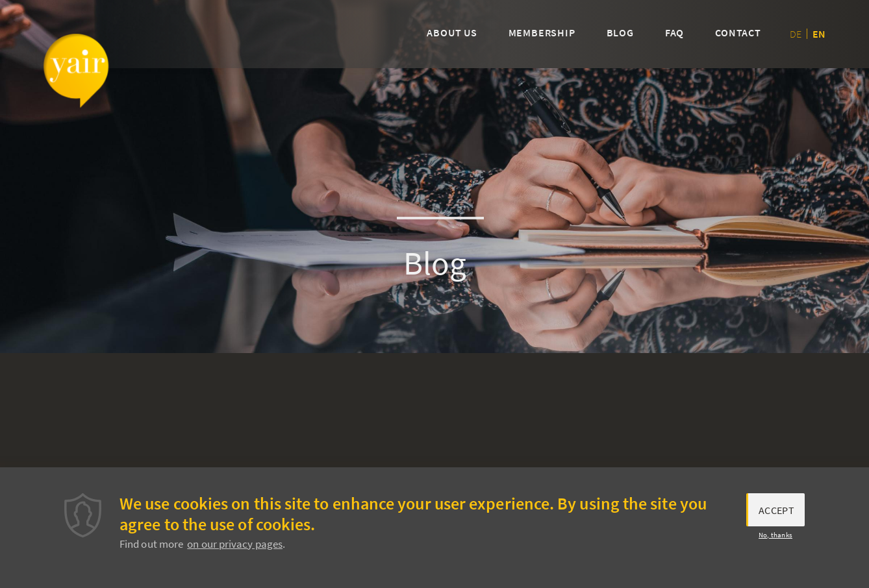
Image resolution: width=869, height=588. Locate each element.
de (796, 34)
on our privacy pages (235, 547)
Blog (620, 32)
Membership (542, 32)
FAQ (674, 32)
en (819, 34)
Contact (738, 32)
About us (452, 32)
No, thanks (775, 539)
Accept (776, 513)
